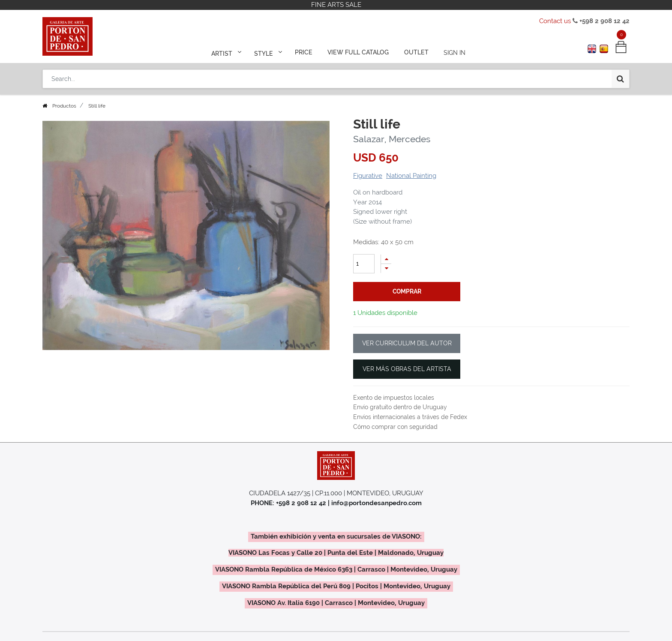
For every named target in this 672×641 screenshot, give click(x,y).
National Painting (411, 176)
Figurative (368, 176)
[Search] (620, 78)
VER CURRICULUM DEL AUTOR (407, 343)
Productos (64, 106)
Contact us (555, 21)
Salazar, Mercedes (392, 139)
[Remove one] (386, 268)
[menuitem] (304, 52)
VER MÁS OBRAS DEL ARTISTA (407, 369)
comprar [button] (407, 291)
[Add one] (386, 259)
